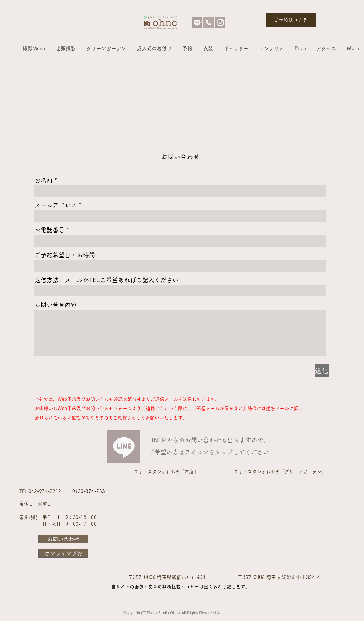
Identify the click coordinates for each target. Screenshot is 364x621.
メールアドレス (56, 205)
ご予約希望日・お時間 (65, 255)
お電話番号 (50, 230)
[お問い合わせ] (63, 539)
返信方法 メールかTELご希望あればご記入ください (106, 280)
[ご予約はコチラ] (291, 20)
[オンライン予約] (63, 553)
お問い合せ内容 (56, 305)
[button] (34, 48)
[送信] (322, 370)
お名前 (44, 180)
